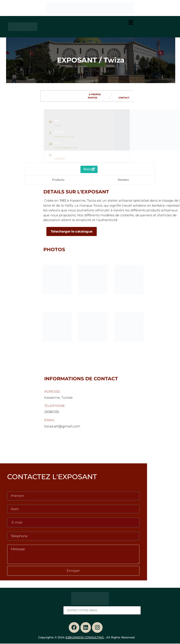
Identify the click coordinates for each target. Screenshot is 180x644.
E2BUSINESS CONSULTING (85, 638)
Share (89, 169)
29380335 (60, 159)
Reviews (123, 180)
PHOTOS (92, 98)
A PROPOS (95, 94)
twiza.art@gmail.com (66, 148)
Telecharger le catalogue (68, 231)
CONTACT (124, 98)
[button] (131, 23)
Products (58, 180)
